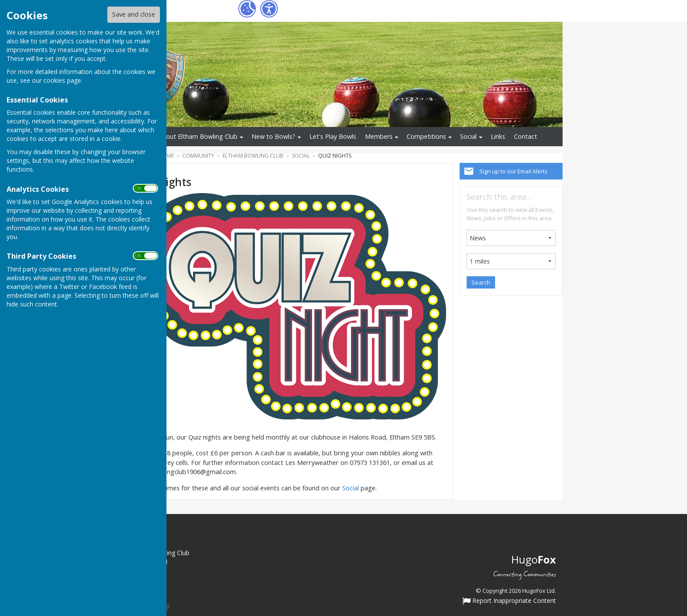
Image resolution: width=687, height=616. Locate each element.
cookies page (62, 80)
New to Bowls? (273, 136)
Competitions (426, 136)
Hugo (534, 559)
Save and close (134, 14)
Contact (526, 136)
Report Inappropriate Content (509, 601)
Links (498, 136)
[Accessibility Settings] (269, 9)
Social (468, 136)
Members (379, 136)
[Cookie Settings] (247, 9)
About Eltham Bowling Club (198, 136)
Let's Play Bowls (333, 136)
